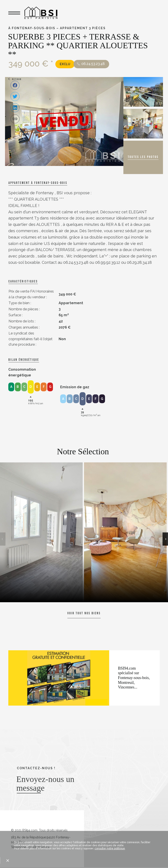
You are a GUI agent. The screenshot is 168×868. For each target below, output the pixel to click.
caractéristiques (23, 281)
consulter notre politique (110, 848)
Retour (17, 79)
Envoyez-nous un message (45, 784)
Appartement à (38, 183)
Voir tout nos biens (84, 613)
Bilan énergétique (24, 360)
